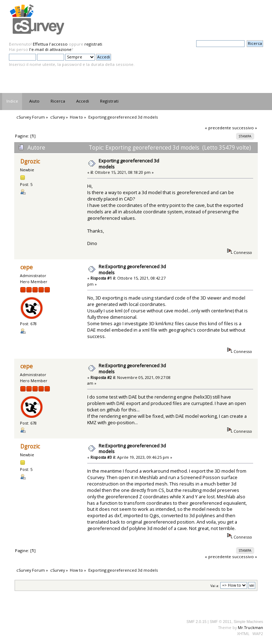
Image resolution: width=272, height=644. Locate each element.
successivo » (245, 128)
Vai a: (215, 585)
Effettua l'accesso (50, 44)
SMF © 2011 (221, 622)
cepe (27, 267)
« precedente (218, 128)
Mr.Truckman (250, 627)
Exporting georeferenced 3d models (129, 164)
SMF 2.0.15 (197, 622)
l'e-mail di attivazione (50, 49)
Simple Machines (248, 622)
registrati (93, 44)
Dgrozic (30, 162)
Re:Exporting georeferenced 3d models (132, 269)
